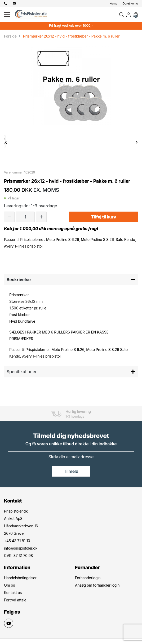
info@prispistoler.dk (21, 548)
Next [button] (137, 142)
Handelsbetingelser (20, 578)
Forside (10, 36)
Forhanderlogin (88, 578)
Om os (9, 585)
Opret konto (130, 3)
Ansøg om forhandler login (97, 585)
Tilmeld (71, 471)
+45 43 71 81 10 (17, 541)
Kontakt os (13, 593)
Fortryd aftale (15, 600)
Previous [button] (6, 142)
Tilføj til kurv (104, 217)
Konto (113, 3)
